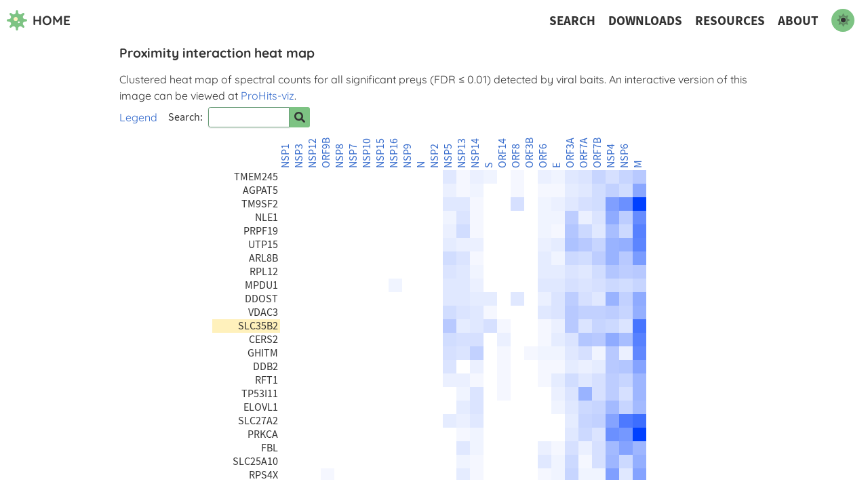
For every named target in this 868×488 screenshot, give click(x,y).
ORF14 (502, 153)
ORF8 (516, 156)
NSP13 (462, 153)
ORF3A (570, 153)
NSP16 (394, 153)
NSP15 (380, 153)
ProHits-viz (268, 96)
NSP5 (448, 156)
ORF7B (597, 153)
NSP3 (299, 156)
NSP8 (340, 156)
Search (572, 21)
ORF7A (584, 153)
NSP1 (285, 156)
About (798, 21)
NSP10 (367, 153)
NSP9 (408, 156)
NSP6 (625, 156)
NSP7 (353, 156)
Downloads (645, 21)
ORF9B (326, 153)
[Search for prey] (300, 117)
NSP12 (313, 153)
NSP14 (475, 153)
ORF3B (530, 153)
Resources (730, 21)
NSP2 (435, 156)
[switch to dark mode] (843, 20)
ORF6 (543, 156)
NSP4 (611, 156)
